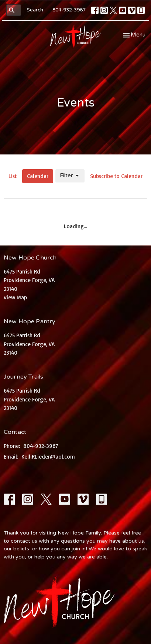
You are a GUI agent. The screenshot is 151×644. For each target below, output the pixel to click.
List (13, 176)
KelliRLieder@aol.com (48, 457)
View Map (15, 297)
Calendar (38, 176)
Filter (70, 176)
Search (35, 10)
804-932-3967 (69, 10)
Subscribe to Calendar (116, 176)
